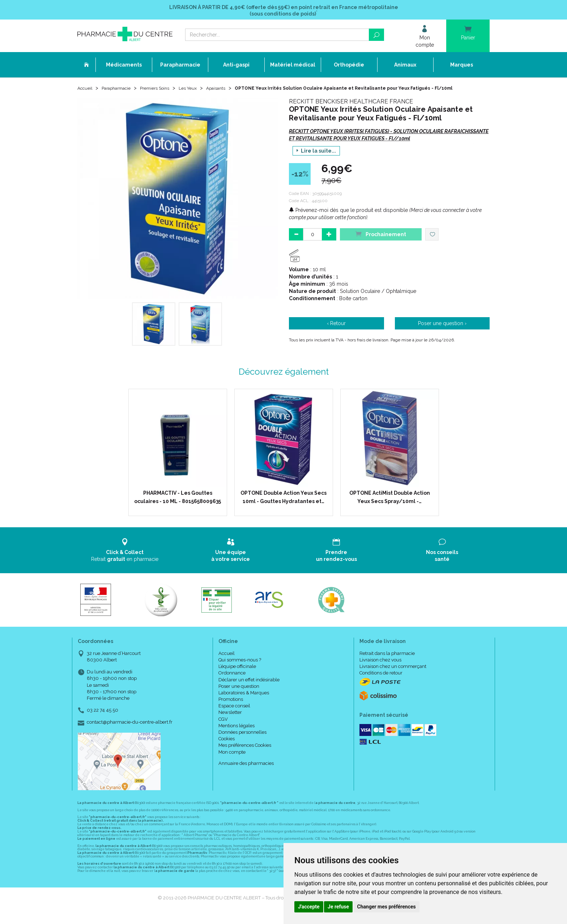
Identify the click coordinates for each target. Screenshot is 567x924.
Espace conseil (234, 716)
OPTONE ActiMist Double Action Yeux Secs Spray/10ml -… (390, 507)
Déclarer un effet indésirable (249, 690)
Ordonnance (232, 683)
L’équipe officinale (237, 677)
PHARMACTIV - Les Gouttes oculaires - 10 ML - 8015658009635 (178, 507)
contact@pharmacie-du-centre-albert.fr (130, 733)
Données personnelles (242, 743)
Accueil (86, 91)
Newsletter (230, 723)
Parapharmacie (121, 91)
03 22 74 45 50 (103, 721)
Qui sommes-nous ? (240, 670)
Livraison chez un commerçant (393, 677)
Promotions (231, 710)
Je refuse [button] (338, 907)
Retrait (125, 560)
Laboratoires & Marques (244, 703)
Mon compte (232, 762)
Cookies (227, 749)
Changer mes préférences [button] (387, 907)
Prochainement (381, 244)
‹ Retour (336, 334)
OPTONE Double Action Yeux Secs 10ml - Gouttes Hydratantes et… (283, 507)
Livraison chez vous (380, 670)
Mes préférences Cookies (245, 756)
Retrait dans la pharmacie (387, 664)
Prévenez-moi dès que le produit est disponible (348, 221)
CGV (223, 730)
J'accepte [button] (309, 907)
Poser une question (239, 697)
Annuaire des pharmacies (246, 774)
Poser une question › (442, 334)
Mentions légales (236, 736)
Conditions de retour (381, 683)
